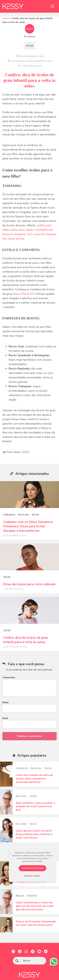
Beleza (20, 896)
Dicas (30, 46)
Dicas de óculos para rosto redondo (29, 584)
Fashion (32, 896)
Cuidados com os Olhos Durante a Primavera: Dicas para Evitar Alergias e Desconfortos (28, 526)
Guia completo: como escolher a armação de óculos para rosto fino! (35, 806)
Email (5, 718)
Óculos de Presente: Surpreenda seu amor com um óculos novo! (36, 923)
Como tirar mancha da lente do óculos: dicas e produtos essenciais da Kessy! (34, 779)
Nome (5, 702)
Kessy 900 (20, 294)
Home (6, 18)
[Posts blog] (29, 495)
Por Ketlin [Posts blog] (30, 37)
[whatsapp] (54, 961)
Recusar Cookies (32, 876)
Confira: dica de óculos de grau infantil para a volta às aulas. (25, 640)
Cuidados (9, 515)
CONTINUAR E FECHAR (32, 868)
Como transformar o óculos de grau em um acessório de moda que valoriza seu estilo (35, 906)
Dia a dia (23, 515)
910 (32, 294)
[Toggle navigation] (52, 6)
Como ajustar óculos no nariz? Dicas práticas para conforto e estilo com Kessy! (34, 834)
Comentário (9, 677)
